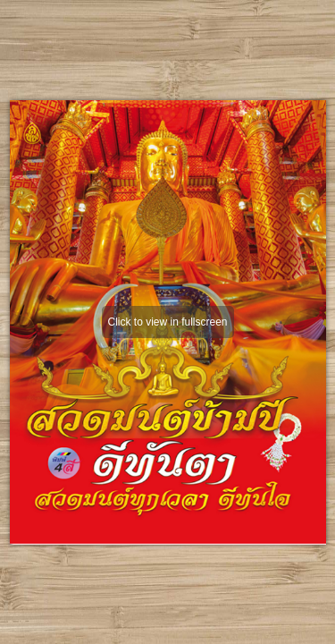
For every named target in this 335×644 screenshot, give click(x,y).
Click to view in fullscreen (167, 322)
